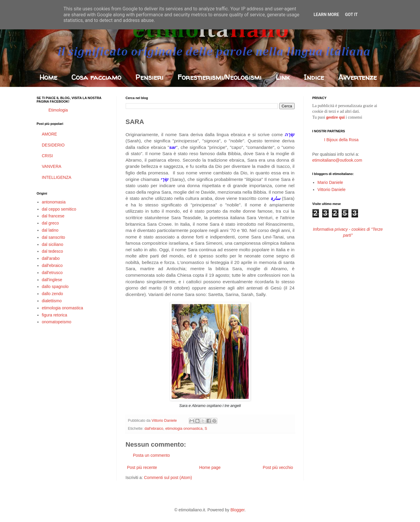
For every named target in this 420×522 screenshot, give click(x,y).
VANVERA (52, 166)
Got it (351, 15)
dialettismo (52, 301)
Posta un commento (152, 455)
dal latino (50, 230)
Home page (210, 467)
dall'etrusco (52, 273)
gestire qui (335, 117)
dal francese (53, 216)
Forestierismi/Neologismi (219, 77)
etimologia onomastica (184, 429)
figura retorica (55, 315)
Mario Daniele (330, 182)
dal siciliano (52, 244)
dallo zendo (52, 294)
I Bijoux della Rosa (341, 140)
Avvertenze (357, 77)
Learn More (326, 15)
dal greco (50, 223)
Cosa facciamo (96, 77)
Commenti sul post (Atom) (168, 478)
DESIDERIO (53, 145)
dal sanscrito (54, 237)
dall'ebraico (154, 429)
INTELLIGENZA (57, 177)
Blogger (237, 510)
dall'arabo (51, 258)
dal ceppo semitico (59, 209)
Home (48, 77)
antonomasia (54, 202)
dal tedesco (52, 251)
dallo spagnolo (55, 287)
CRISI (47, 156)
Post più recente (142, 467)
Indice (314, 77)
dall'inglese (52, 280)
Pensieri (149, 77)
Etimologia (58, 110)
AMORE (49, 134)
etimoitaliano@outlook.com (337, 160)
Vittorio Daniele (332, 190)
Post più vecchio (278, 467)
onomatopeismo (57, 322)
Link (283, 77)
